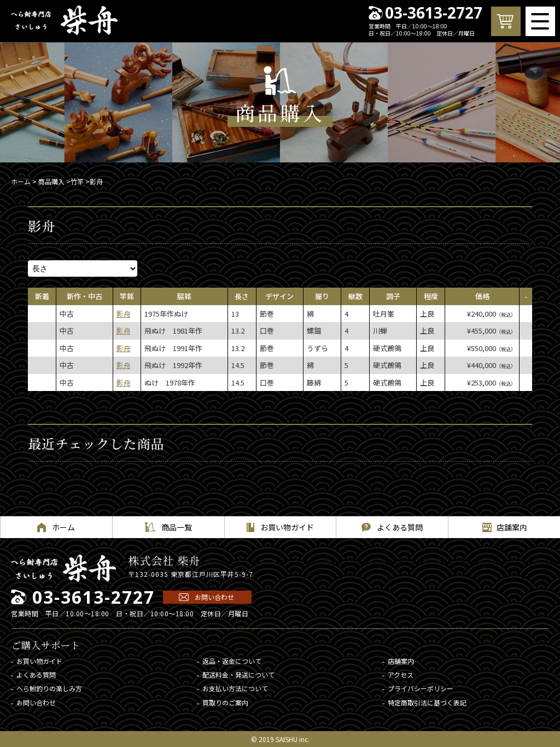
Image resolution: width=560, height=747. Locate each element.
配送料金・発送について (238, 675)
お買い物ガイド (39, 661)
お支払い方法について (235, 688)
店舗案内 (401, 661)
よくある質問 (36, 675)
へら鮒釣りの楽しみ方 (49, 688)
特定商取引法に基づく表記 (427, 702)
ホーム (21, 181)
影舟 (124, 314)
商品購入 (51, 181)
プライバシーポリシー (421, 688)
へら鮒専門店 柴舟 (64, 20)
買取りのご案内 (225, 702)
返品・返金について (232, 661)
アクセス (401, 675)
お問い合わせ (214, 597)
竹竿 (77, 181)
